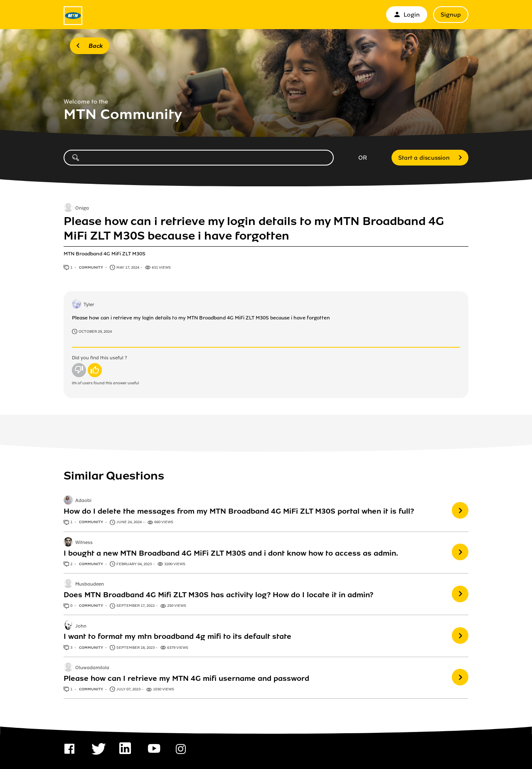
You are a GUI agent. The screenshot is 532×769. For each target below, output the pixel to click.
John (81, 626)
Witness (84, 543)
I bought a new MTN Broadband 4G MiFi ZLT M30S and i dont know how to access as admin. (231, 553)
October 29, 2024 (95, 331)
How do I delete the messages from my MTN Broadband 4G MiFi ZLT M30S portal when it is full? (239, 511)
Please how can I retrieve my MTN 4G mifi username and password (186, 678)
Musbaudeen (90, 584)
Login (407, 15)
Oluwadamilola (92, 668)
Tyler (89, 305)
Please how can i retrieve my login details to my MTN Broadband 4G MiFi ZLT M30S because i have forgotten (254, 228)
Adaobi (83, 501)
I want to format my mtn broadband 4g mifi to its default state (177, 636)
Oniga (82, 208)
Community (91, 267)
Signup (451, 15)
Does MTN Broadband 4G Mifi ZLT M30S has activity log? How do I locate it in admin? (218, 595)
